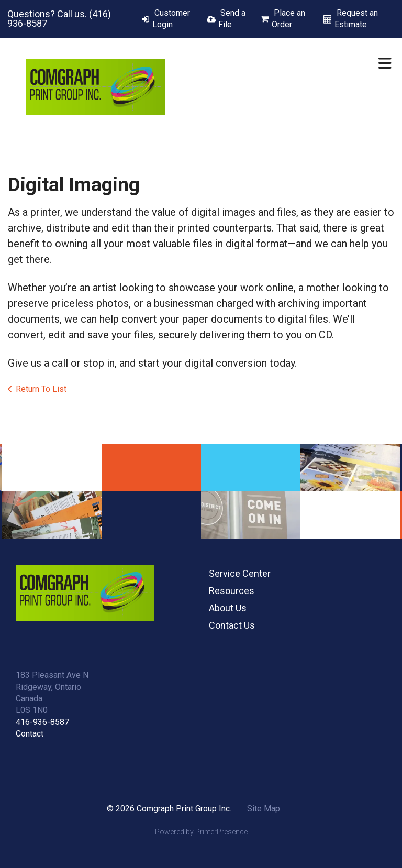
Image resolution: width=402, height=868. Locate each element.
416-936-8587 (42, 722)
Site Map (264, 809)
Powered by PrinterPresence (201, 832)
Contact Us (232, 625)
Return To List (41, 389)
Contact (30, 734)
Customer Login (171, 19)
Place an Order (288, 19)
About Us (228, 608)
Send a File (232, 19)
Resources (232, 591)
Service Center (240, 573)
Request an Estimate (356, 19)
